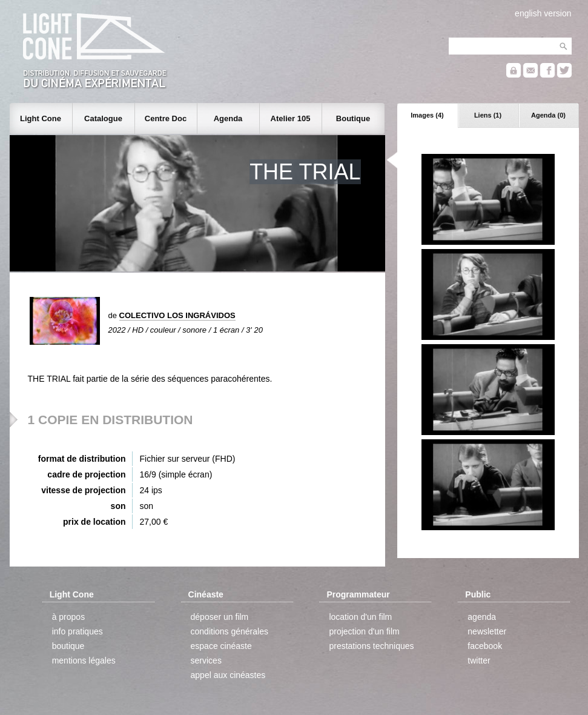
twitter (479, 660)
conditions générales (230, 631)
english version (543, 13)
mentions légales (84, 660)
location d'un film (360, 617)
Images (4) (427, 115)
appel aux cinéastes (228, 675)
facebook (485, 646)
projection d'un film (364, 631)
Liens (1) (488, 115)
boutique (68, 646)
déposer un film (220, 617)
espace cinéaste (221, 646)
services (206, 660)
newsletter (487, 631)
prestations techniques (371, 646)
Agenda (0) (548, 115)
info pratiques (78, 631)
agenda (482, 617)
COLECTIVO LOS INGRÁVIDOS (177, 315)
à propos (68, 617)
